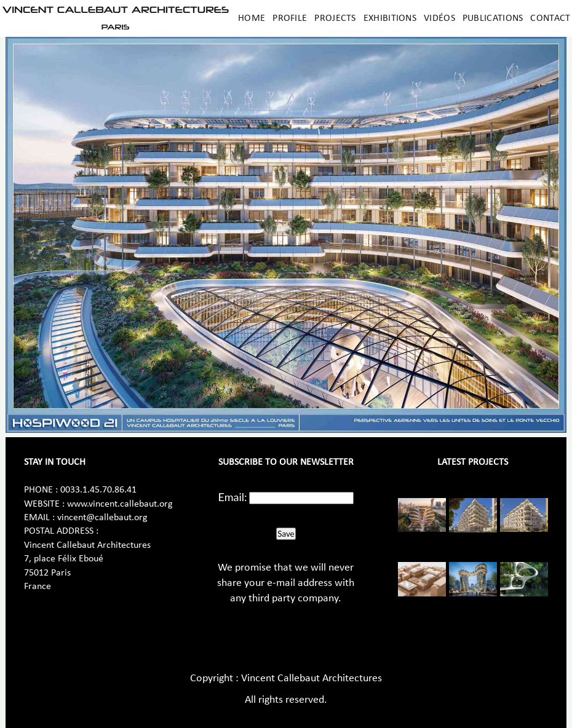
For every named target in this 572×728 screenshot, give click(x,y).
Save (286, 534)
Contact (550, 18)
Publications (493, 18)
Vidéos (439, 18)
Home (252, 18)
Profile (290, 18)
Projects (335, 18)
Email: (233, 497)
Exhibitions (390, 18)
